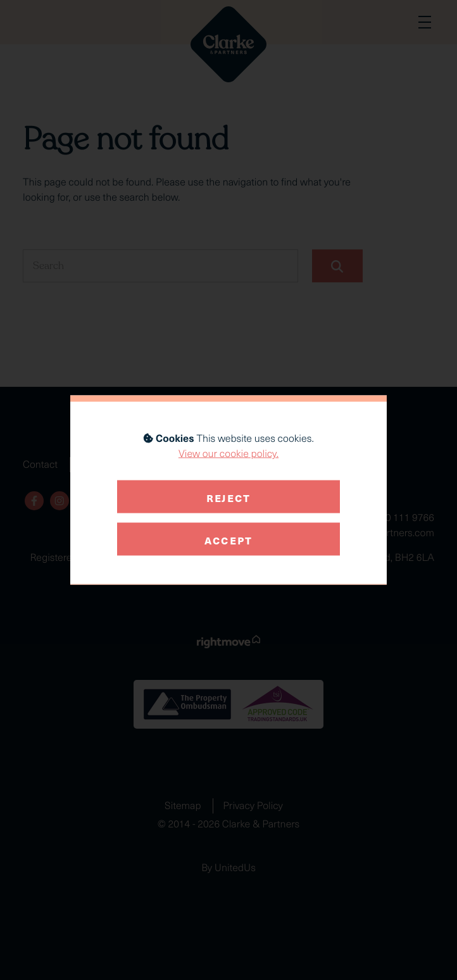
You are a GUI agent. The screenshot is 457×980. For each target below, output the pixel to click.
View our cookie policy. (228, 454)
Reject (228, 496)
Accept (228, 539)
